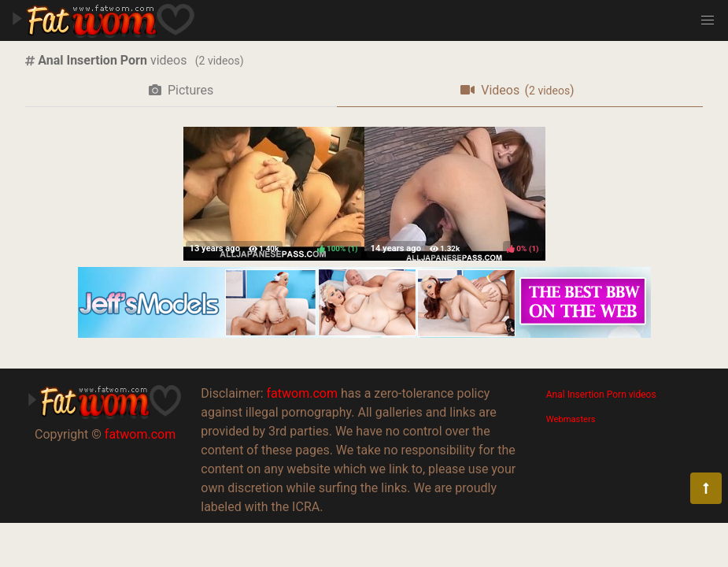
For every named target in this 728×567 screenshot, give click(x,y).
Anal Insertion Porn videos (601, 395)
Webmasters (571, 419)
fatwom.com (140, 434)
